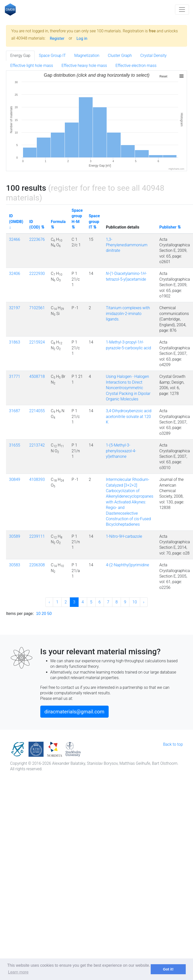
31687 (15, 411)
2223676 (37, 239)
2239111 (37, 536)
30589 (15, 536)
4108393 (37, 479)
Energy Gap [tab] (20, 56)
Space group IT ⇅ (94, 222)
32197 (15, 308)
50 (50, 614)
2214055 (37, 411)
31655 (15, 445)
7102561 (37, 308)
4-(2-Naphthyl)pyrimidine (128, 565)
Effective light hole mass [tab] (32, 66)
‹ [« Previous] (49, 602)
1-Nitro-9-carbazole (124, 536)
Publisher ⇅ (170, 227)
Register (57, 38)
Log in (82, 38)
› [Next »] (144, 602)
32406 (15, 274)
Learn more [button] (18, 972)
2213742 (37, 445)
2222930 (37, 274)
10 (135, 602)
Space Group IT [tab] (52, 56)
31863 (15, 342)
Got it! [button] (168, 969)
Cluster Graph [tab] (120, 56)
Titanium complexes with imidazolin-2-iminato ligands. (128, 313)
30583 (15, 565)
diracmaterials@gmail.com (74, 712)
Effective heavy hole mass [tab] (84, 66)
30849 (15, 479)
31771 (15, 376)
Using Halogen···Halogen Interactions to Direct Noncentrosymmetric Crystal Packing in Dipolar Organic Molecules (128, 388)
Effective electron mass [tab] (136, 66)
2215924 (37, 342)
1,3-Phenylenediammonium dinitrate (127, 245)
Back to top (173, 744)
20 (44, 614)
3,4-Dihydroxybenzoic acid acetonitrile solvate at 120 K (129, 416)
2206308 (37, 565)
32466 (15, 239)
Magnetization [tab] (87, 56)
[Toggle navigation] (182, 10)
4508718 (37, 376)
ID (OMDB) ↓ (16, 222)
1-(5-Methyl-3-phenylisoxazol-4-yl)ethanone (121, 451)
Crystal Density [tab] (154, 56)
